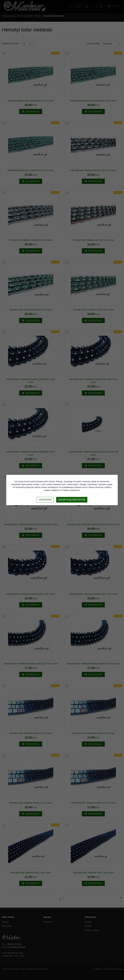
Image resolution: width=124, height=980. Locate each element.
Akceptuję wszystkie (72, 500)
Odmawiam (45, 500)
